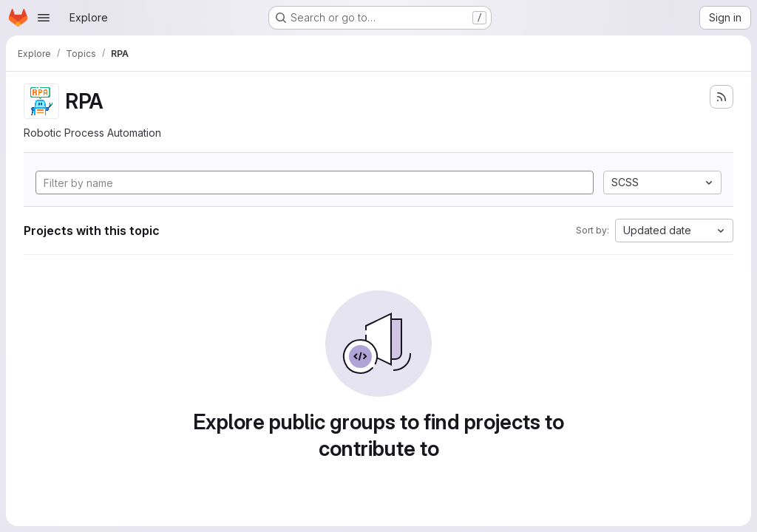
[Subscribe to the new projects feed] (722, 97)
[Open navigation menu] (44, 18)
